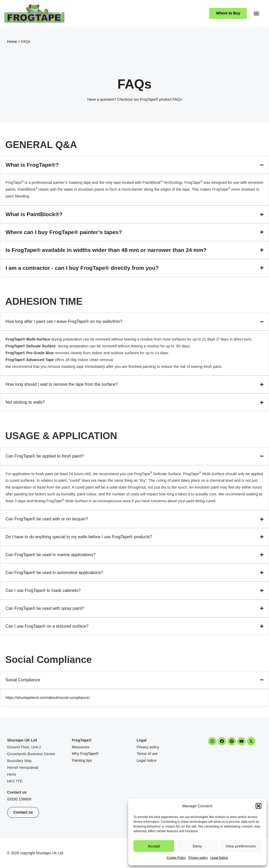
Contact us (17, 792)
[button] (258, 806)
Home (12, 42)
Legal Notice (219, 858)
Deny (197, 846)
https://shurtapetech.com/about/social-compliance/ (48, 698)
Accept (154, 846)
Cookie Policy (176, 858)
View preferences (241, 846)
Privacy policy (198, 858)
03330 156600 (19, 799)
